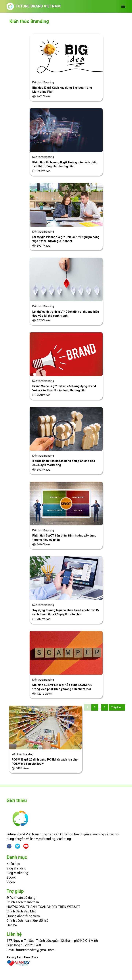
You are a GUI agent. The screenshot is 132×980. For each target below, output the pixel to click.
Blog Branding (17, 868)
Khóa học (13, 864)
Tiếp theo (117, 707)
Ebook (11, 877)
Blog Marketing (17, 873)
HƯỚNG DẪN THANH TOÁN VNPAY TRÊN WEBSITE (44, 907)
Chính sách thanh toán (23, 902)
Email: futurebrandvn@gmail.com (31, 950)
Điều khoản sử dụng (21, 898)
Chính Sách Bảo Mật (21, 911)
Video (11, 882)
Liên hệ (12, 925)
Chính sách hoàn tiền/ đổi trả (27, 921)
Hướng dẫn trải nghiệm (23, 916)
